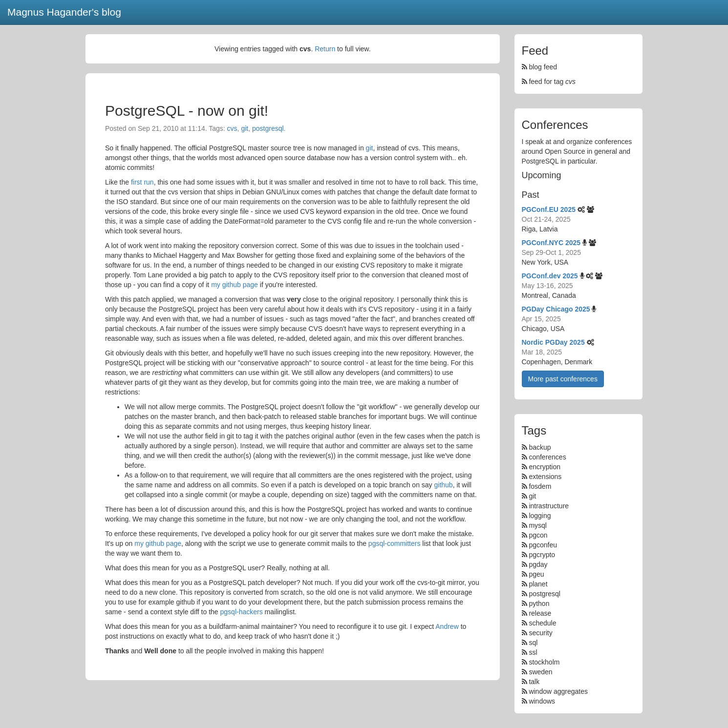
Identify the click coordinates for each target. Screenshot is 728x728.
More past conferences (563, 379)
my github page (235, 285)
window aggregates (558, 691)
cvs (232, 128)
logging (540, 516)
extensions (545, 477)
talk (534, 682)
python (539, 603)
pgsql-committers (395, 543)
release (540, 613)
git (245, 128)
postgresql (268, 128)
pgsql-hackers (242, 612)
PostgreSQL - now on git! (187, 111)
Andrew (447, 626)
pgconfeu (543, 545)
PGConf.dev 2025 (550, 276)
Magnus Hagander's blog (64, 12)
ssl (533, 652)
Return (325, 49)
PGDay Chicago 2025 (556, 309)
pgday (538, 564)
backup (540, 447)
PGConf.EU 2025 (549, 209)
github (443, 485)
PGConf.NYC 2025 (551, 243)
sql (533, 643)
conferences (547, 457)
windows (542, 701)
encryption (545, 467)
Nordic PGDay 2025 (553, 342)
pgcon (538, 535)
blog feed (540, 67)
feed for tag (549, 82)
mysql (538, 525)
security (540, 633)
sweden (540, 672)
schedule (542, 623)
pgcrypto (542, 555)
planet (538, 584)
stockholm (544, 662)
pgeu (536, 574)
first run (142, 182)
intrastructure (549, 506)
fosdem (540, 486)
